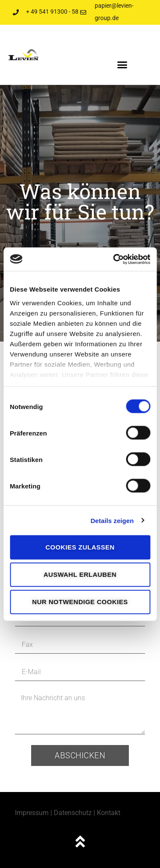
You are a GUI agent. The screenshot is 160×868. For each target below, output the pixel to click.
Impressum (32, 813)
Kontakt (109, 813)
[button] (122, 65)
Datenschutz (73, 813)
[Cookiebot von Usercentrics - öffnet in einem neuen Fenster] (114, 259)
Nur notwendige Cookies (80, 602)
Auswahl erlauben (80, 574)
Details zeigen (112, 520)
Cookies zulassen (80, 547)
